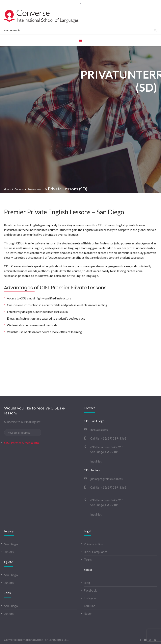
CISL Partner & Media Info (22, 443)
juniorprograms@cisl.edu (107, 479)
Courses (19, 189)
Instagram (91, 598)
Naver (88, 614)
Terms (88, 559)
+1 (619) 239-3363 (114, 438)
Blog (87, 583)
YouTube (90, 606)
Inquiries (96, 461)
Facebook (90, 590)
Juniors (9, 552)
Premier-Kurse (36, 189)
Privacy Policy (93, 544)
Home (7, 189)
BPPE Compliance (96, 552)
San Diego (11, 544)
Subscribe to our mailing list (22, 422)
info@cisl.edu (99, 430)
